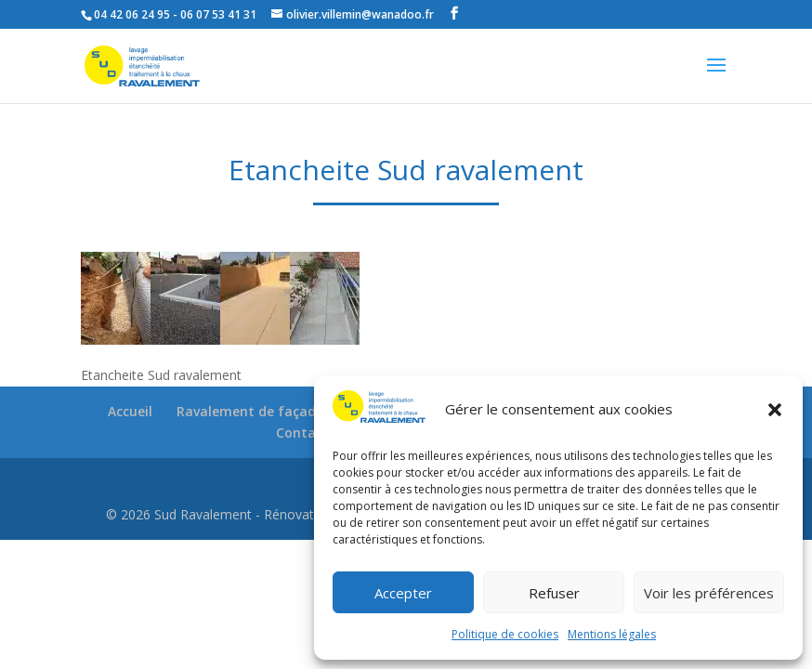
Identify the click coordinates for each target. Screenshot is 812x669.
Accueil (130, 411)
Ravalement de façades (253, 411)
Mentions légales (612, 634)
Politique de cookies (505, 634)
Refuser (554, 593)
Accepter (403, 593)
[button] (775, 410)
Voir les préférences (709, 593)
